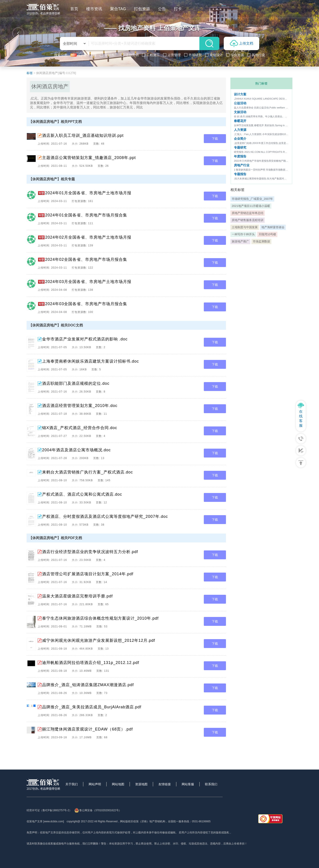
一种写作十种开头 (243, 234)
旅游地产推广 (240, 241)
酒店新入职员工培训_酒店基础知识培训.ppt (83, 136)
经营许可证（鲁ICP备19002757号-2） (49, 810)
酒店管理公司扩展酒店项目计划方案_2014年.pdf (88, 574)
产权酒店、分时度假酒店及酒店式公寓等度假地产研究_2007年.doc (105, 516)
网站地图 (118, 784)
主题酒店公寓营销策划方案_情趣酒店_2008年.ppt (89, 158)
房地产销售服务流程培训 (248, 220)
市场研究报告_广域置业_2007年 (252, 199)
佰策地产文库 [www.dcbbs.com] (45, 821)
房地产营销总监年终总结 (248, 213)
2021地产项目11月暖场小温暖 (251, 206)
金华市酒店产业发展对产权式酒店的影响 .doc (85, 339)
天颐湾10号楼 (267, 234)
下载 (215, 139)
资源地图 (141, 784)
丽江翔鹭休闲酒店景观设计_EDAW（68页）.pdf (87, 729)
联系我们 (211, 784)
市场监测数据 (261, 241)
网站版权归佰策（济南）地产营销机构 (143, 821)
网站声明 (95, 784)
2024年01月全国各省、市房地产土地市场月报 (88, 193)
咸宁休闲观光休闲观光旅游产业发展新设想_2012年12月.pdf (99, 640)
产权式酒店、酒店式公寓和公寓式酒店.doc (82, 494)
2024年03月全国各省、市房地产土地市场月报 (88, 282)
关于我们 (72, 784)
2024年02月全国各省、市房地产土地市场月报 (88, 237)
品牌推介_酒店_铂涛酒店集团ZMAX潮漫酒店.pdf (88, 685)
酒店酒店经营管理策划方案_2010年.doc (80, 406)
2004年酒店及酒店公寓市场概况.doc (76, 450)
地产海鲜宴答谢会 (273, 227)
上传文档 (242, 43)
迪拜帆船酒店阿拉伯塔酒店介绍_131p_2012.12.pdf (91, 663)
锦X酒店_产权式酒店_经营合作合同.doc (80, 428)
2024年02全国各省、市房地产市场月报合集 (86, 259)
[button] (18, 33)
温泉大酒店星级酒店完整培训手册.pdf (77, 596)
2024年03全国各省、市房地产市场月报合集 (86, 304)
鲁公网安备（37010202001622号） (98, 810)
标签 (30, 73)
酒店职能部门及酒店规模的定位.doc (76, 383)
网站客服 (188, 784)
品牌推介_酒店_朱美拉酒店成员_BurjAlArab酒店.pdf (92, 707)
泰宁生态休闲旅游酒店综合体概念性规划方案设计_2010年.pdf (100, 618)
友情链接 (165, 784)
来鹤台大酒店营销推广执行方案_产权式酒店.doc (88, 472)
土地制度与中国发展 (245, 227)
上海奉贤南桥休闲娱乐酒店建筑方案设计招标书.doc (90, 361)
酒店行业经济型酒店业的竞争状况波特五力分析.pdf (90, 552)
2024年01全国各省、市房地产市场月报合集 (86, 215)
